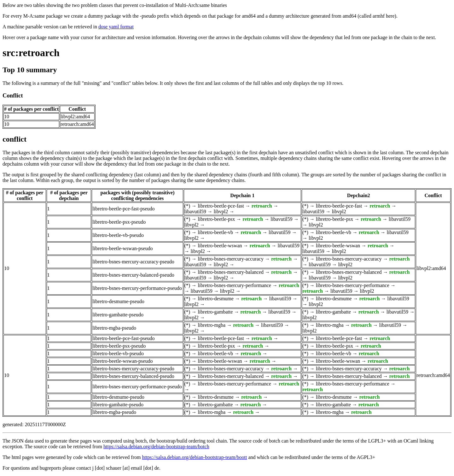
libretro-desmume (216, 299)
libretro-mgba (212, 325)
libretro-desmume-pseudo (118, 301)
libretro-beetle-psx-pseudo (119, 222)
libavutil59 (195, 212)
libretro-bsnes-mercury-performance (234, 285)
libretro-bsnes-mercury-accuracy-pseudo (133, 262)
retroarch (262, 206)
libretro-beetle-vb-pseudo (118, 235)
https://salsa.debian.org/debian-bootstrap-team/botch (156, 447)
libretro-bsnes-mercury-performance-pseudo (137, 288)
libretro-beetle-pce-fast (221, 206)
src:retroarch (31, 53)
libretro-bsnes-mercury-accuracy (231, 259)
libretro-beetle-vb (215, 232)
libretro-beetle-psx (216, 219)
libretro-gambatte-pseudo (118, 315)
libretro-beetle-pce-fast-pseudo (123, 209)
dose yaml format (116, 27)
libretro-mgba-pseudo (114, 328)
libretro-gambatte (215, 312)
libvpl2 (221, 212)
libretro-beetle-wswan (220, 246)
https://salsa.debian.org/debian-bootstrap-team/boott (194, 457)
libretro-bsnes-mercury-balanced (231, 272)
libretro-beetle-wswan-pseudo (122, 248)
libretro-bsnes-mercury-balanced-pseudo (133, 275)
